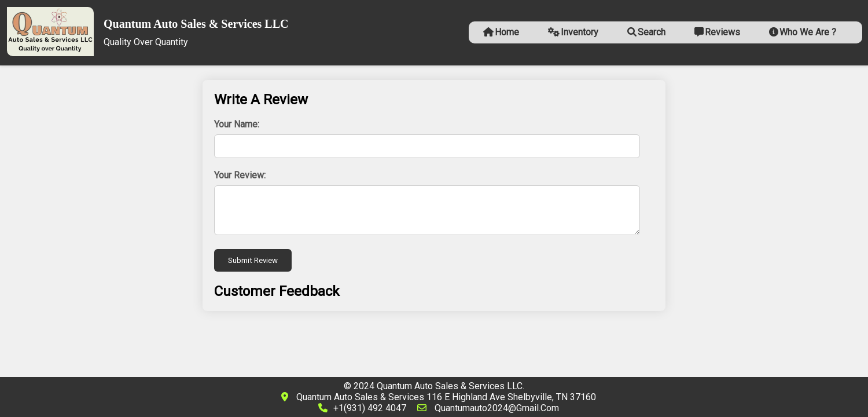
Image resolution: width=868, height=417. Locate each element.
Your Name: (237, 124)
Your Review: (240, 175)
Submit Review (253, 260)
